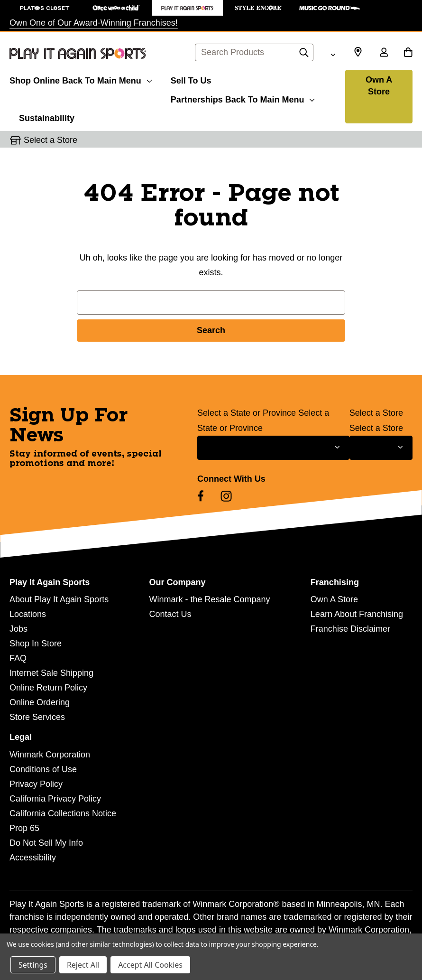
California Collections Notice (63, 813)
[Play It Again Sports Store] (187, 8)
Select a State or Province (247, 413)
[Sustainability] (47, 117)
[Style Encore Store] (258, 8)
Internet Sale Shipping (51, 673)
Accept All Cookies (150, 965)
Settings (33, 965)
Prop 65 (24, 828)
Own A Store (379, 86)
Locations (28, 614)
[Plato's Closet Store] (45, 8)
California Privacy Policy (55, 799)
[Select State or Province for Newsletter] (273, 448)
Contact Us (170, 614)
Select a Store (376, 413)
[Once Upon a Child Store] (116, 8)
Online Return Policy (48, 688)
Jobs (18, 629)
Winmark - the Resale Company (209, 599)
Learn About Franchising (357, 614)
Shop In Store (36, 644)
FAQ (18, 658)
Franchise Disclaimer (350, 629)
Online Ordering (40, 702)
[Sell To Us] (191, 79)
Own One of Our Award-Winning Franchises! (94, 23)
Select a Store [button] (50, 140)
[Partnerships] (243, 98)
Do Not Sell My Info (46, 843)
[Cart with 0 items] (408, 53)
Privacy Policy (36, 784)
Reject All (83, 965)
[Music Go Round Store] (330, 8)
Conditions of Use (43, 769)
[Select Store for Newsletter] (381, 448)
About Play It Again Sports (59, 599)
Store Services (37, 717)
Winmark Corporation (50, 755)
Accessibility (33, 858)
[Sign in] (384, 53)
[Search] (304, 55)
